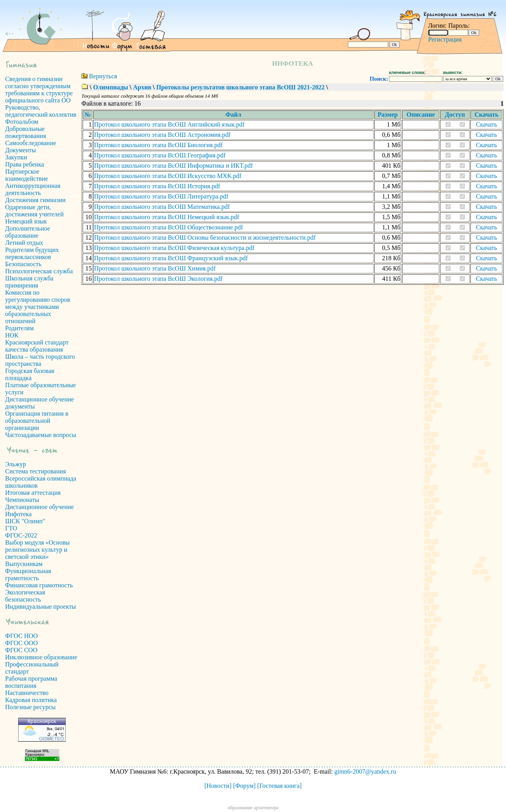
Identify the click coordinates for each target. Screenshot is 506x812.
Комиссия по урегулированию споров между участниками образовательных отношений (38, 307)
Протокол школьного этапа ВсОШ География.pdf (160, 155)
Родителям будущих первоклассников (32, 253)
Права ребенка (25, 164)
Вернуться (103, 76)
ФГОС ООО (22, 643)
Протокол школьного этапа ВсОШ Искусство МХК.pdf (168, 176)
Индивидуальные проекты (41, 607)
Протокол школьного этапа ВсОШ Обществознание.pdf (169, 227)
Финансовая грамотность (39, 585)
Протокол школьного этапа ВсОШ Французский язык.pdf (171, 258)
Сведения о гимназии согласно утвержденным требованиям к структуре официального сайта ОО (39, 90)
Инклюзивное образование (41, 657)
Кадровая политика (31, 700)
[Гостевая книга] (279, 786)
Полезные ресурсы (30, 707)
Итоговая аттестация (33, 493)
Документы (21, 150)
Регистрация (445, 39)
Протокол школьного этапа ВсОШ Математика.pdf (162, 207)
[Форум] (245, 786)
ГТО (11, 528)
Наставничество (27, 693)
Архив (142, 87)
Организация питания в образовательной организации (37, 421)
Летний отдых (24, 243)
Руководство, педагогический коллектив (41, 111)
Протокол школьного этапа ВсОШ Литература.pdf (161, 196)
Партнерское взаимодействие (26, 175)
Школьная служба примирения (29, 282)
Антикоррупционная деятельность (33, 189)
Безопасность (23, 264)
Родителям (19, 328)
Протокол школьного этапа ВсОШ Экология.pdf (158, 279)
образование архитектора (253, 808)
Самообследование (31, 143)
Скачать (487, 124)
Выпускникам (24, 564)
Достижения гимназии (35, 200)
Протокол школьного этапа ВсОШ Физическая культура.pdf (174, 248)
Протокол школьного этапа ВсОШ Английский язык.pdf (169, 124)
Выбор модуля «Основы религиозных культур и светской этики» (38, 550)
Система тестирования (36, 471)
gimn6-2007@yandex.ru (365, 771)
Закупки (16, 157)
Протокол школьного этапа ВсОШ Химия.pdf (155, 268)
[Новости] (218, 786)
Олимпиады (110, 87)
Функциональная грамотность (28, 574)
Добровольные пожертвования (25, 132)
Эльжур (16, 464)
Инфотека (18, 514)
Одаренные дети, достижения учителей (34, 211)
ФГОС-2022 (21, 535)
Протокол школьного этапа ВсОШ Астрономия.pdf (162, 135)
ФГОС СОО (21, 650)
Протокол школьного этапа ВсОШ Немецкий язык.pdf (167, 217)
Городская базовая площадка (30, 374)
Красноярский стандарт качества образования (37, 346)
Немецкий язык (26, 221)
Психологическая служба (39, 271)
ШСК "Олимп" (25, 521)
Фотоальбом (22, 122)
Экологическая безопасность (25, 596)
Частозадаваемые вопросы (41, 435)
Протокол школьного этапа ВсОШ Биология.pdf (158, 145)
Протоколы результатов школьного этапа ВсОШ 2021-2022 (240, 87)
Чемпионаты (22, 500)
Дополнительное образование (28, 232)
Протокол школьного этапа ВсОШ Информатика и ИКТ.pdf (173, 166)
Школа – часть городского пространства (40, 360)
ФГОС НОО (22, 636)
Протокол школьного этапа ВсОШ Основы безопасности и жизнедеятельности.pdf (205, 238)
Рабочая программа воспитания (31, 682)
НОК (12, 335)
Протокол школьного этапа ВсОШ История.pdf (157, 186)
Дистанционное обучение (40, 507)
